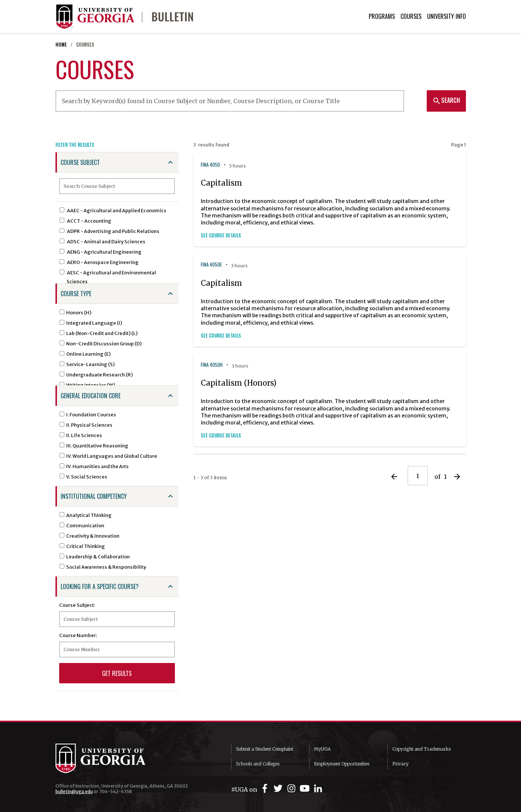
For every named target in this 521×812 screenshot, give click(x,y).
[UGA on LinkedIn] (318, 789)
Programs (382, 16)
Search (446, 100)
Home (61, 45)
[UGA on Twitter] (279, 789)
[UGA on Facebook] (266, 789)
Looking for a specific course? (100, 586)
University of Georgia (111, 758)
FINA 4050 (210, 165)
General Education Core (91, 396)
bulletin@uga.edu (74, 791)
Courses (411, 16)
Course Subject (80, 162)
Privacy (400, 764)
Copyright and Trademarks (422, 749)
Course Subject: (77, 605)
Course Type (76, 294)
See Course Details (221, 235)
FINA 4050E (211, 265)
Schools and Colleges (258, 764)
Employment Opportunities (342, 764)
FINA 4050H (212, 365)
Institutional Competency (94, 496)
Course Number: (78, 635)
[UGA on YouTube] (306, 789)
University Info (446, 16)
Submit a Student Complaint (265, 749)
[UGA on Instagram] (292, 789)
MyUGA (322, 749)
